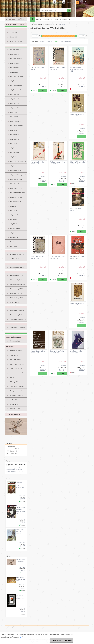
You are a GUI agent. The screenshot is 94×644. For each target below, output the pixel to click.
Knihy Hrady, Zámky (15, 121)
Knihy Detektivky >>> (16, 94)
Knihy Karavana (14, 139)
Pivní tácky (13, 377)
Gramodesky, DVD (47, 19)
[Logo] (17, 10)
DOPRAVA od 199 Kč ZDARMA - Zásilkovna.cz (16, 465)
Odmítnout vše (55, 640)
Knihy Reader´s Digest (16, 188)
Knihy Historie (14, 117)
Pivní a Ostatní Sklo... (16, 360)
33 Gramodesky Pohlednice (18, 319)
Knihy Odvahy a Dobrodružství (18, 161)
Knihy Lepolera (14, 143)
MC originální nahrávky (16, 395)
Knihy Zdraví (13, 219)
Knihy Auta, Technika (16, 59)
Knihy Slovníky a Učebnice (17, 193)
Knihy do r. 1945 (14, 54)
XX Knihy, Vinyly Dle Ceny (17, 267)
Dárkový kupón (14, 404)
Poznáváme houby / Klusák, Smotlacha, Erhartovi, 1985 (20, 485)
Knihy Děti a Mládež (15, 99)
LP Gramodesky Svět (16, 280)
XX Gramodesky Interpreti (17, 328)
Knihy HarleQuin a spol (16, 126)
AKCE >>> (38, 19)
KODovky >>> (14, 246)
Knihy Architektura (15, 63)
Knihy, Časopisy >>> (15, 50)
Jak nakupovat (63, 19)
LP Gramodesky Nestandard (18, 284)
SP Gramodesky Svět (16, 293)
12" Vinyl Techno (14, 302)
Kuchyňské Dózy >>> (16, 41)
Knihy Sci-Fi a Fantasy (16, 197)
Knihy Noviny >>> (15, 157)
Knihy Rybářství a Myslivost (18, 175)
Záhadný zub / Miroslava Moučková (20, 531)
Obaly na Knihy (14, 355)
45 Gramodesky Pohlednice (18, 315)
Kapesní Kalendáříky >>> (17, 364)
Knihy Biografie (14, 72)
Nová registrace (69, 2)
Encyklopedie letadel (16, 351)
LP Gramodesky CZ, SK (16, 275)
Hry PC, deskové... (15, 259)
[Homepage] (33, 19)
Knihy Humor (13, 112)
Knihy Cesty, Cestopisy (16, 76)
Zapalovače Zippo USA (16, 409)
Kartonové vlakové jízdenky (18, 373)
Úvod (32, 24)
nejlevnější (42, 41)
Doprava (56, 19)
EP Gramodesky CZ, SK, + (17, 298)
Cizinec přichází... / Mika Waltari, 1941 (58, 257)
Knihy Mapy (13, 148)
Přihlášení (58, 2)
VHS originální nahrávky (17, 382)
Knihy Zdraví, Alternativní (17, 224)
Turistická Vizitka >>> (16, 368)
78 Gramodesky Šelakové (17, 310)
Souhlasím (68, 640)
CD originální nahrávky (16, 391)
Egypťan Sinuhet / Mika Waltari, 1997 (77, 115)
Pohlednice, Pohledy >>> (17, 254)
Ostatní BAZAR (14, 400)
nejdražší (49, 41)
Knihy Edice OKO (14, 103)
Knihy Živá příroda (15, 228)
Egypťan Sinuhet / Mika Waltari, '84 (58, 68)
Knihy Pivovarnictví (15, 170)
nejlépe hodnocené (66, 41)
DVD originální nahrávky (17, 386)
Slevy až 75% (13, 37)
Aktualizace (13, 242)
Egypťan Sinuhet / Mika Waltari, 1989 (38, 352)
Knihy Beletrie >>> (15, 68)
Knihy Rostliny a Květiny (17, 179)
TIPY (70, 19)
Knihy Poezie (13, 166)
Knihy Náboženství (15, 152)
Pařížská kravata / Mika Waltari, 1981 (57, 163)
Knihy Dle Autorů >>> (16, 233)
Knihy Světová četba (15, 202)
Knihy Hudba (13, 130)
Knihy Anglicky (14, 237)
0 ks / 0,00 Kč (84, 1)
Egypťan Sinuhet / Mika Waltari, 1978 (77, 304)
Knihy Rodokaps (14, 184)
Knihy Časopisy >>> (15, 81)
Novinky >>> (13, 32)
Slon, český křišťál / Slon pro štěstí (21, 560)
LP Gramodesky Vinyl (16, 341)
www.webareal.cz (23, 627)
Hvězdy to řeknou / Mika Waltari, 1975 (77, 163)
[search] (69, 11)
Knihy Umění (13, 210)
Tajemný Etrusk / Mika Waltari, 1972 (57, 352)
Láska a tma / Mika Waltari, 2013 (76, 209)
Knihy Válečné (14, 215)
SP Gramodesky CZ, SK (16, 289)
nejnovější (56, 41)
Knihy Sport (13, 206)
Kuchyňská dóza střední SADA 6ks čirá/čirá (20, 579)
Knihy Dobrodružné (15, 90)
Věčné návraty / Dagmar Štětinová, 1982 (20, 597)
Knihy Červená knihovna (17, 85)
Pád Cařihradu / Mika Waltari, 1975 (37, 163)
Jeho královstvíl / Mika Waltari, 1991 (38, 68)
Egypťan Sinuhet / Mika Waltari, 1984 (38, 257)
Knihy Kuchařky (14, 135)
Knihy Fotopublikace (15, 108)
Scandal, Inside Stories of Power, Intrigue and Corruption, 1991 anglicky (20, 509)
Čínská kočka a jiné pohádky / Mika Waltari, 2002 (77, 69)
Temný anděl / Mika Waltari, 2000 (76, 352)
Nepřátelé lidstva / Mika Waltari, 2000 (77, 257)
